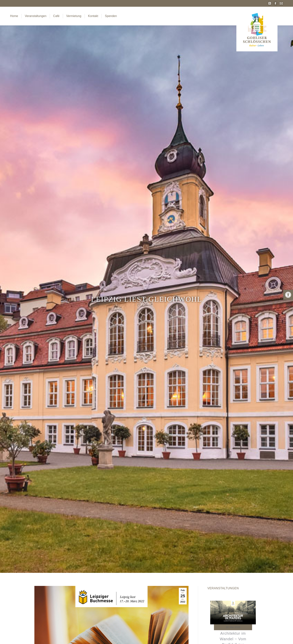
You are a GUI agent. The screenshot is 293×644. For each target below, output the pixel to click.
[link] (288, 295)
